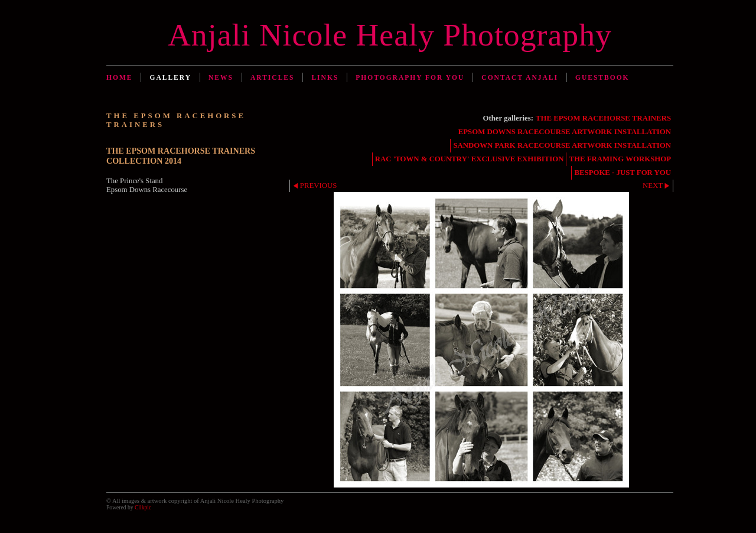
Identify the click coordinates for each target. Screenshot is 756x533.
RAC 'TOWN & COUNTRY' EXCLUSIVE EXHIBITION (470, 159)
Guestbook (602, 77)
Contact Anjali (520, 77)
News (221, 77)
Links (325, 77)
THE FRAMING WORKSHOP (620, 159)
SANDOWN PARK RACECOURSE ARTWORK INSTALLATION (562, 145)
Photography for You (410, 77)
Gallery (170, 77)
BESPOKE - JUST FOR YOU (623, 173)
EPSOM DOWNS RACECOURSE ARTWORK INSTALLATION (565, 132)
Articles (272, 77)
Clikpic (143, 507)
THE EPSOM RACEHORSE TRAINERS (603, 118)
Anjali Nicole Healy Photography (390, 35)
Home (119, 77)
